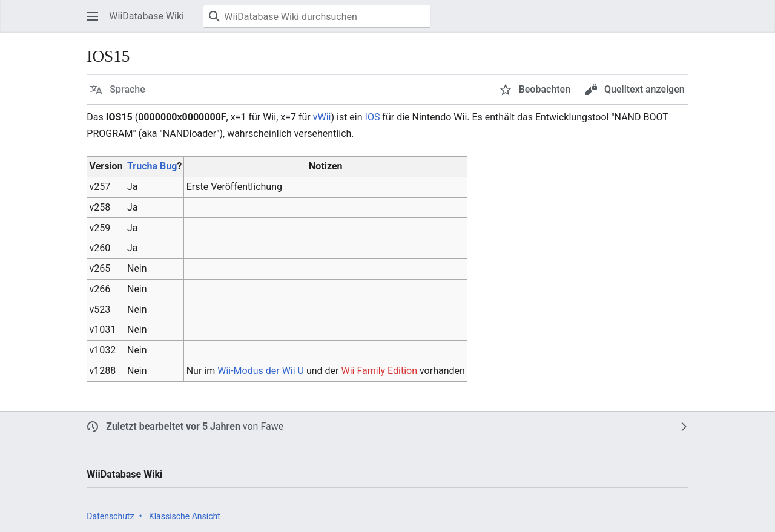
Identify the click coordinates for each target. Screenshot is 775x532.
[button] (93, 16)
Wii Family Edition (379, 371)
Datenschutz (110, 516)
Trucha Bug (152, 166)
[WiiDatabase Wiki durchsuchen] (317, 16)
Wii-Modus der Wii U (261, 371)
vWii (322, 117)
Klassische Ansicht (185, 516)
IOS (373, 117)
